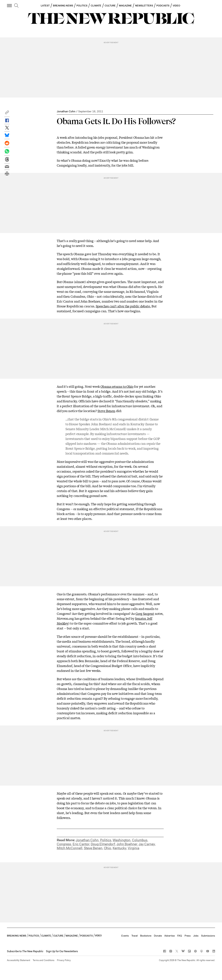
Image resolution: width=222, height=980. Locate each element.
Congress (64, 844)
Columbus (140, 840)
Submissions (208, 936)
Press (188, 936)
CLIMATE (96, 6)
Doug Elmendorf (103, 844)
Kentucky (119, 848)
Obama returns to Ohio (117, 386)
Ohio (108, 848)
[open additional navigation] (10, 5)
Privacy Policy (64, 960)
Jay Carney (147, 844)
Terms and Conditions (44, 960)
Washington (122, 840)
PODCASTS (163, 6)
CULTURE (110, 6)
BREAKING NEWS (63, 6)
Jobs (196, 936)
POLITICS (82, 6)
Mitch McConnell (70, 848)
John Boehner (127, 844)
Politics (106, 840)
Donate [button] (158, 936)
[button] (7, 113)
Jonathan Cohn (66, 111)
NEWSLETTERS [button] (144, 6)
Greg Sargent (145, 613)
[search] (16, 6)
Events (125, 936)
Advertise (170, 936)
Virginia (134, 848)
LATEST (45, 6)
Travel (135, 936)
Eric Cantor (81, 844)
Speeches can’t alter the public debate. (123, 306)
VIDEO (176, 6)
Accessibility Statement (19, 960)
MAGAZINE (125, 6)
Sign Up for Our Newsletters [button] (62, 951)
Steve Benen (106, 411)
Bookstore (146, 936)
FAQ (180, 936)
